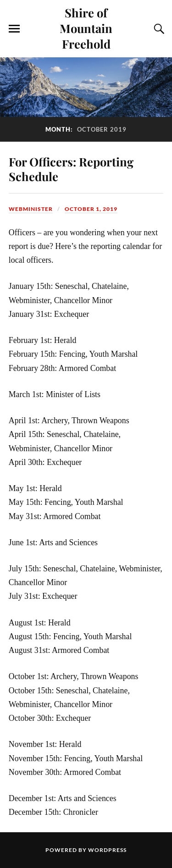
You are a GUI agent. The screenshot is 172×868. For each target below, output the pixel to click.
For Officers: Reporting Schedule (71, 169)
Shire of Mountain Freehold (86, 28)
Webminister (31, 209)
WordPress (107, 850)
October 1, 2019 (91, 209)
